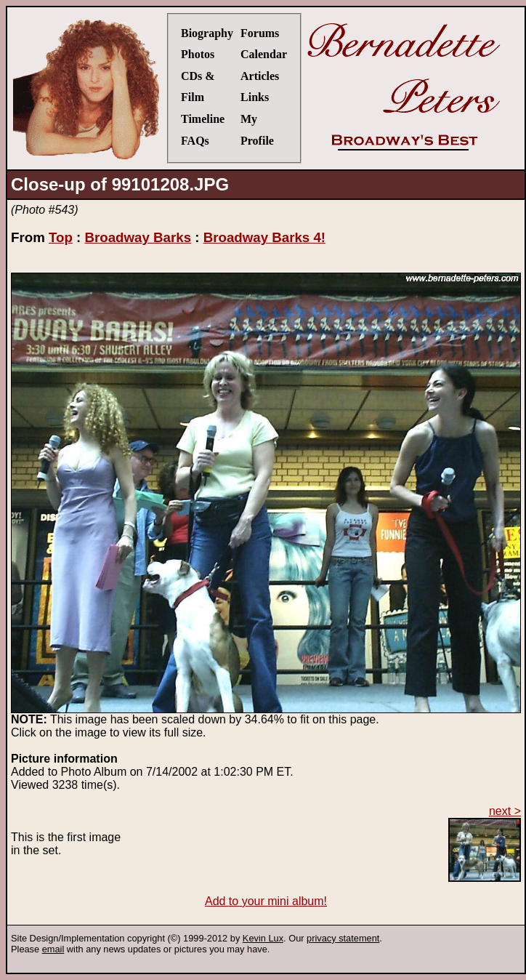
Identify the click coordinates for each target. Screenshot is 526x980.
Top (61, 237)
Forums (260, 33)
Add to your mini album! (266, 901)
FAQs (195, 141)
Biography (207, 33)
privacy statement (343, 938)
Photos (198, 54)
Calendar (264, 54)
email (53, 949)
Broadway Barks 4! (264, 237)
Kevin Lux (263, 938)
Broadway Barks (138, 237)
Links (255, 97)
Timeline (203, 119)
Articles (260, 76)
